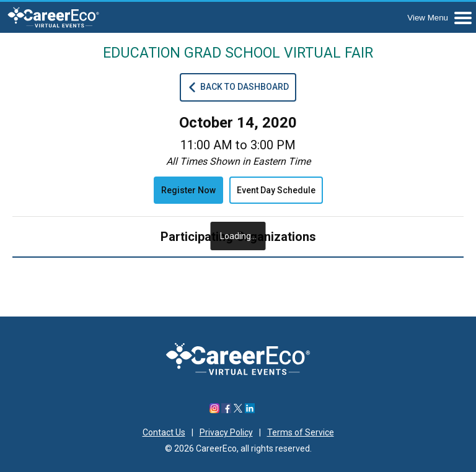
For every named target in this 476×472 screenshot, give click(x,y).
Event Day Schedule (276, 190)
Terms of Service (301, 432)
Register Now (188, 190)
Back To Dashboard (238, 87)
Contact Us (164, 432)
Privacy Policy (226, 432)
